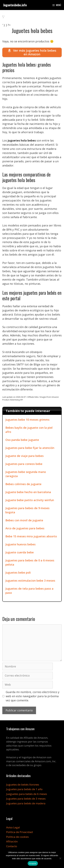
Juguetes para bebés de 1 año (24, 789)
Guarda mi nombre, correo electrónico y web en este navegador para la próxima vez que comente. (33, 696)
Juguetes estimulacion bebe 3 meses (30, 581)
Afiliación (12, 841)
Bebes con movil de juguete (24, 520)
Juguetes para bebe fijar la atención (30, 448)
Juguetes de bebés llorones (23, 785)
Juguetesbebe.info (15, 5)
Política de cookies (17, 837)
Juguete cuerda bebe (20, 552)
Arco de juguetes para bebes (25, 528)
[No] (60, 858)
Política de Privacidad (19, 832)
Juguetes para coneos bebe (24, 464)
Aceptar (33, 863)
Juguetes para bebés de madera (26, 803)
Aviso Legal (13, 827)
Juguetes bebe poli (18, 573)
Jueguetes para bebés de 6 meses (27, 794)
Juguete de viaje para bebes (25, 456)
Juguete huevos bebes (20, 544)
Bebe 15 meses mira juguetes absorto (31, 536)
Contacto (12, 846)
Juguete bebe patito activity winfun (30, 500)
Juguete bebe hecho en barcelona (28, 492)
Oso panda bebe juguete (22, 440)
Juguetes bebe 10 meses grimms (27, 420)
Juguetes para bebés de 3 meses (26, 799)
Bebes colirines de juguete (23, 484)
